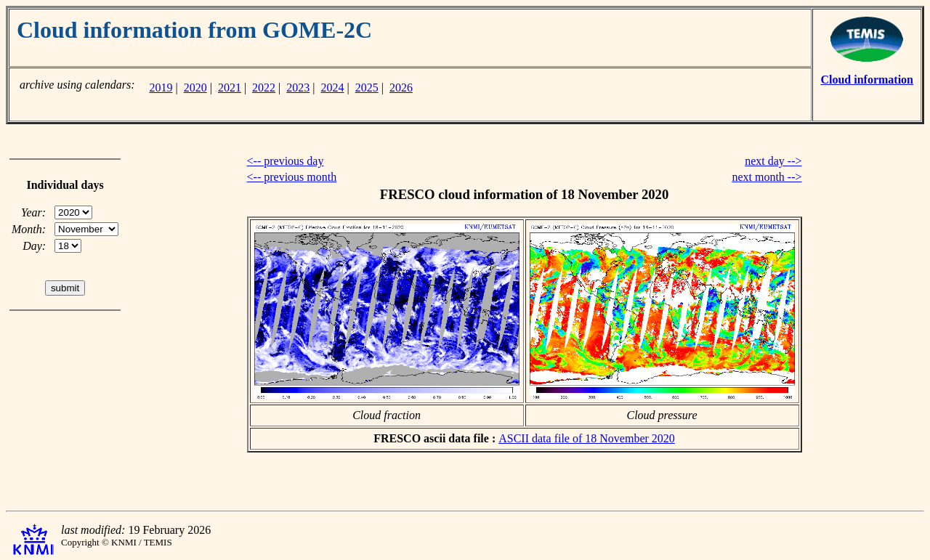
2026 (401, 88)
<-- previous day (286, 161)
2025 (367, 88)
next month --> (767, 177)
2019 (161, 88)
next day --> (773, 161)
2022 (264, 88)
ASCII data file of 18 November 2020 (587, 438)
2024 (333, 88)
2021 (230, 88)
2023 (298, 88)
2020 (195, 88)
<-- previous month (292, 177)
